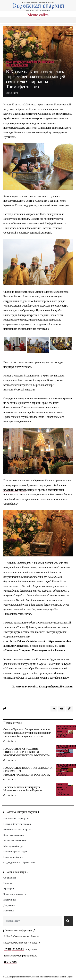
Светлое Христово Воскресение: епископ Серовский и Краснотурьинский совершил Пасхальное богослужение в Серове (27, 733)
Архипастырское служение (24, 62)
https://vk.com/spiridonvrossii (28, 641)
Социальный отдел (13, 857)
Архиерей (9, 889)
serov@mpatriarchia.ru (24, 956)
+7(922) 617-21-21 (14, 949)
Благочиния (10, 900)
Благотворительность (15, 894)
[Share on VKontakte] (54, 709)
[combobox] (33, 921)
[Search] (68, 921)
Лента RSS (10, 962)
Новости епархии (62, 736)
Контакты (9, 911)
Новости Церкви (17, 65)
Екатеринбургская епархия (17, 824)
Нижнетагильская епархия (17, 830)
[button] (38, 20)
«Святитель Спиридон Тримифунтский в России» (34, 650)
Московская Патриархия (16, 818)
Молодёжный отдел (14, 846)
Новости (48, 62)
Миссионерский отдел (15, 852)
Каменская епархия (14, 835)
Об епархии (10, 878)
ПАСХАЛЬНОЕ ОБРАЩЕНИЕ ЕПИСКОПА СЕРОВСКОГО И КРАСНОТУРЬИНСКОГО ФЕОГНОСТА (27, 752)
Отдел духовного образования (19, 862)
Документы (9, 905)
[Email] (62, 709)
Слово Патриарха (63, 793)
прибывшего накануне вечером (23, 118)
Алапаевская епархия (15, 840)
